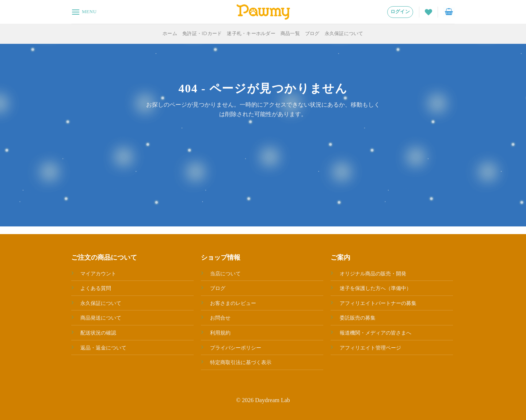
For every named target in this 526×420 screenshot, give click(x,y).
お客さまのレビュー (233, 303)
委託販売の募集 (358, 318)
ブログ (312, 33)
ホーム (170, 33)
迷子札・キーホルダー (251, 33)
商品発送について (101, 318)
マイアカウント (98, 274)
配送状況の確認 (98, 333)
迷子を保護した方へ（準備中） (376, 288)
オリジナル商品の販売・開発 (373, 274)
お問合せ (220, 318)
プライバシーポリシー (236, 348)
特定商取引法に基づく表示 (241, 362)
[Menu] (84, 12)
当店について (225, 274)
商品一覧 (290, 33)
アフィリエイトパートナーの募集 (378, 303)
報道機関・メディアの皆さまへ (376, 333)
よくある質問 (96, 288)
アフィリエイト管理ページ (370, 348)
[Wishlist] (428, 12)
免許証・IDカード (202, 33)
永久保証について (344, 33)
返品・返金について (103, 348)
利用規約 (220, 333)
